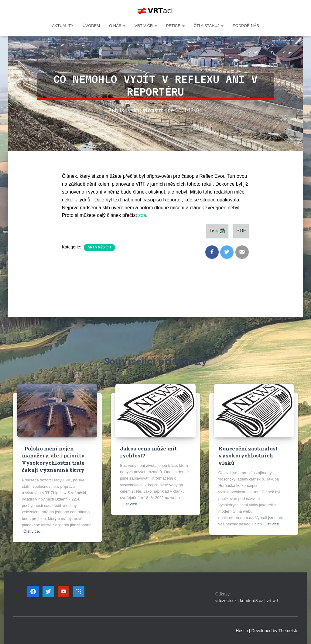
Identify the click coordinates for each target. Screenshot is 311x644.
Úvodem (91, 26)
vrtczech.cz (226, 601)
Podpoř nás (246, 26)
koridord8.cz (251, 601)
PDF (241, 231)
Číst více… (33, 531)
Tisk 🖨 (217, 231)
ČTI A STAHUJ (209, 26)
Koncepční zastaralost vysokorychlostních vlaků (248, 456)
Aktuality (63, 26)
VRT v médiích (99, 247)
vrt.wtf (272, 601)
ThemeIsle (288, 630)
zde (142, 215)
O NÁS (117, 26)
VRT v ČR (146, 26)
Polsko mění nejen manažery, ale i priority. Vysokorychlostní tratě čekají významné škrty (54, 459)
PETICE (175, 26)
